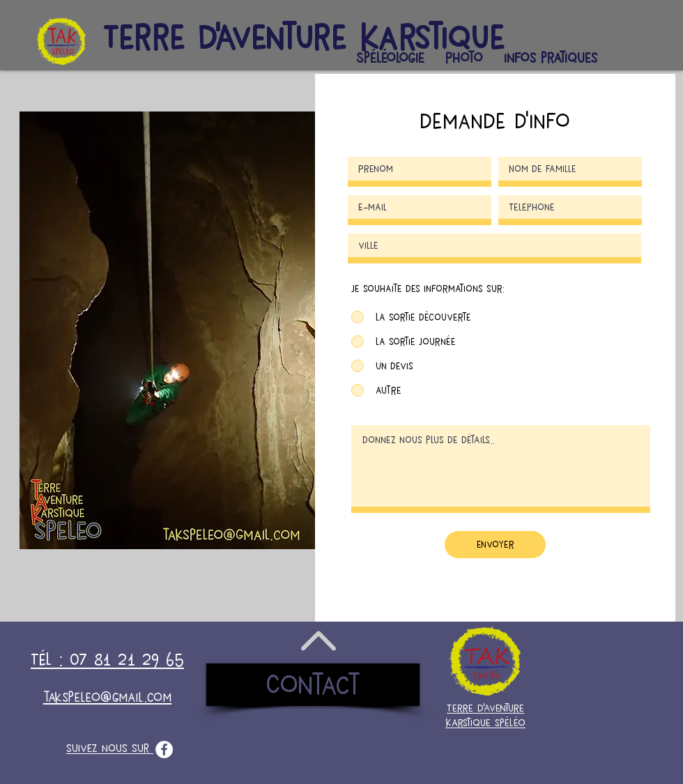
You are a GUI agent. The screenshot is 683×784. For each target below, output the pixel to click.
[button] (390, 58)
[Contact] (313, 685)
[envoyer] (495, 545)
